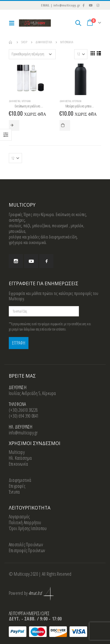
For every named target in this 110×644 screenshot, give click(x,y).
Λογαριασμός (19, 517)
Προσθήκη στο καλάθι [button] (65, 125)
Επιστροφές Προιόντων (27, 550)
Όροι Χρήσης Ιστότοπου (28, 528)
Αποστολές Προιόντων (26, 545)
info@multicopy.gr (23, 433)
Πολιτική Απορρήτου (25, 522)
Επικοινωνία (18, 464)
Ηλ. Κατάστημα (20, 458)
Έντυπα (14, 492)
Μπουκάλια (26, 101)
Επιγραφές (17, 486)
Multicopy (17, 452)
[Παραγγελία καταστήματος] (32, 54)
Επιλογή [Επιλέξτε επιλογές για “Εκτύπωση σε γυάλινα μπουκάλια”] (14, 125)
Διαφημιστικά (15, 101)
